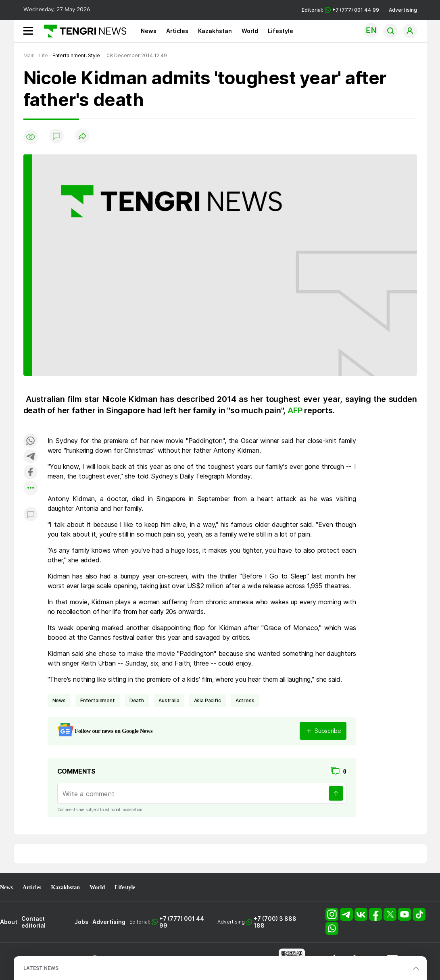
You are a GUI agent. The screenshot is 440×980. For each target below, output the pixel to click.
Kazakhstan (215, 31)
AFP (296, 410)
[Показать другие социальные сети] (31, 488)
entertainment (98, 700)
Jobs (81, 922)
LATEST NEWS (41, 968)
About (9, 922)
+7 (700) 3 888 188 (275, 922)
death (137, 700)
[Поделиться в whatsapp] (31, 441)
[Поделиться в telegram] (31, 457)
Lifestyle (280, 31)
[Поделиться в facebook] (31, 473)
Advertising (403, 10)
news (59, 700)
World (250, 31)
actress (245, 700)
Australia (169, 700)
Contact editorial (33, 922)
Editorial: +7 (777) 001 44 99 (340, 10)
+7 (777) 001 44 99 (182, 922)
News (149, 31)
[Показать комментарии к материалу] (31, 515)
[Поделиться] (82, 136)
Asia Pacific (207, 700)
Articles (177, 31)
